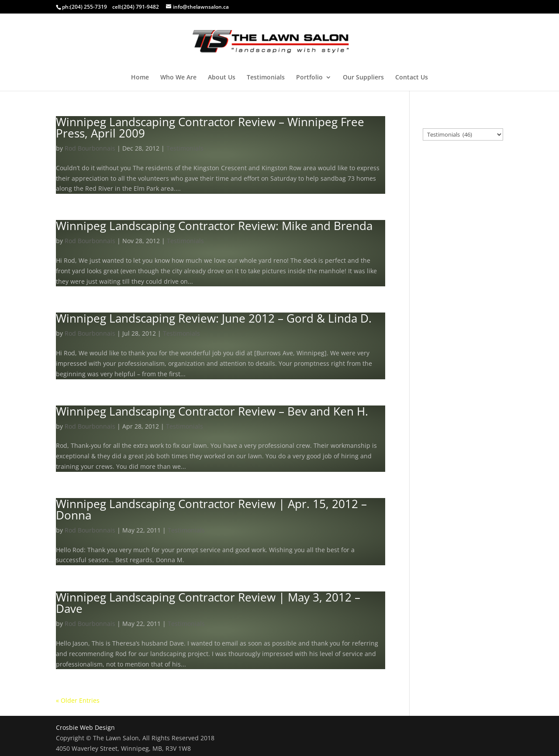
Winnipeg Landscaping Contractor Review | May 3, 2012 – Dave (208, 603)
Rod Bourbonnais (90, 148)
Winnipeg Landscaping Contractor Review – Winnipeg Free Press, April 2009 (210, 127)
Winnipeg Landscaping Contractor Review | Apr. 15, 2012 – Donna (211, 509)
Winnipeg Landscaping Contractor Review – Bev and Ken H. (212, 411)
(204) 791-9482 (140, 7)
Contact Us (412, 78)
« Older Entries (78, 700)
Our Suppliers (363, 78)
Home (140, 78)
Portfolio (309, 78)
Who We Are (178, 78)
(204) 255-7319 (88, 7)
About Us (222, 78)
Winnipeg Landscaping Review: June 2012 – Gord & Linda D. (214, 318)
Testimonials (266, 78)
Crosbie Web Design (85, 727)
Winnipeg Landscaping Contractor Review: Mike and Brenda (214, 226)
